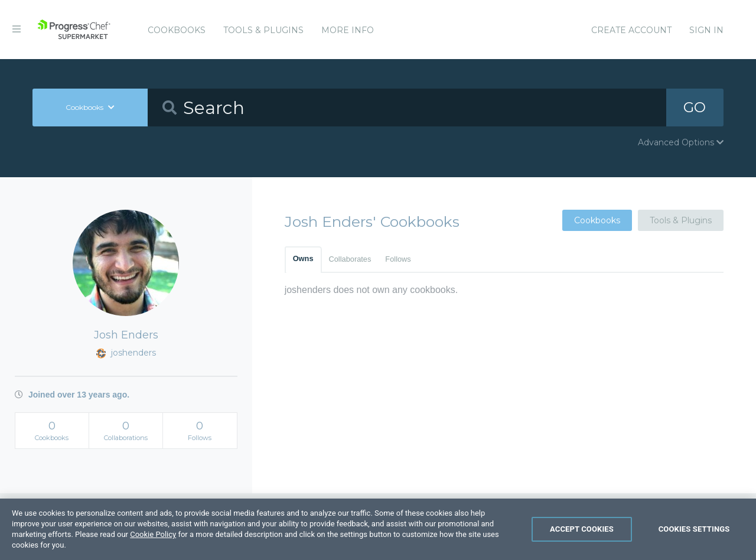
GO (695, 107)
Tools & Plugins (263, 30)
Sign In (706, 30)
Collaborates (350, 259)
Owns (303, 258)
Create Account (631, 30)
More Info (348, 30)
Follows (398, 259)
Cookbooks (177, 30)
